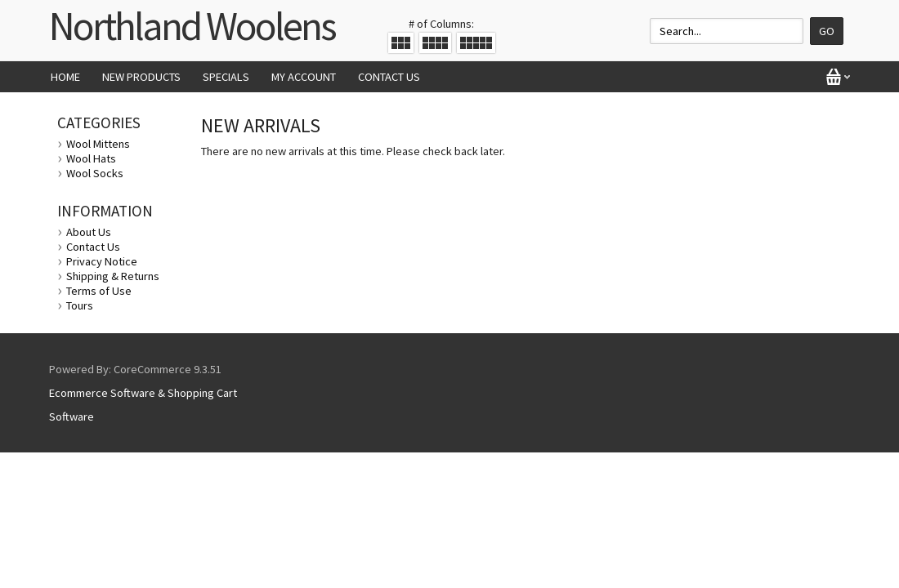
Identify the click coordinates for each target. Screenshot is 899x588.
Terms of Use (99, 291)
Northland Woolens (192, 26)
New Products (141, 77)
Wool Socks (95, 173)
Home (65, 77)
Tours (80, 305)
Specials (226, 77)
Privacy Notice (102, 261)
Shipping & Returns (113, 276)
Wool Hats (91, 158)
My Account (304, 77)
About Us (89, 232)
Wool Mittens (98, 144)
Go (827, 31)
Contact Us (389, 77)
